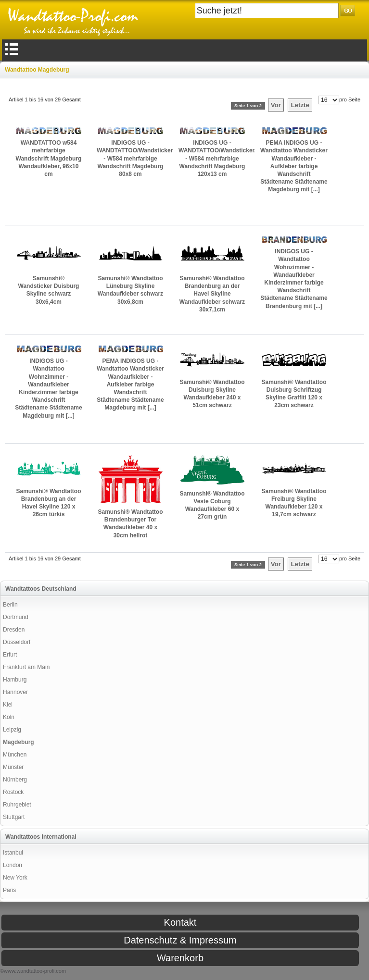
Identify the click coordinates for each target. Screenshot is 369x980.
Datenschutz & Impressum (180, 940)
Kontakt (180, 922)
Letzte (300, 105)
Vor (276, 105)
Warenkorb (180, 958)
